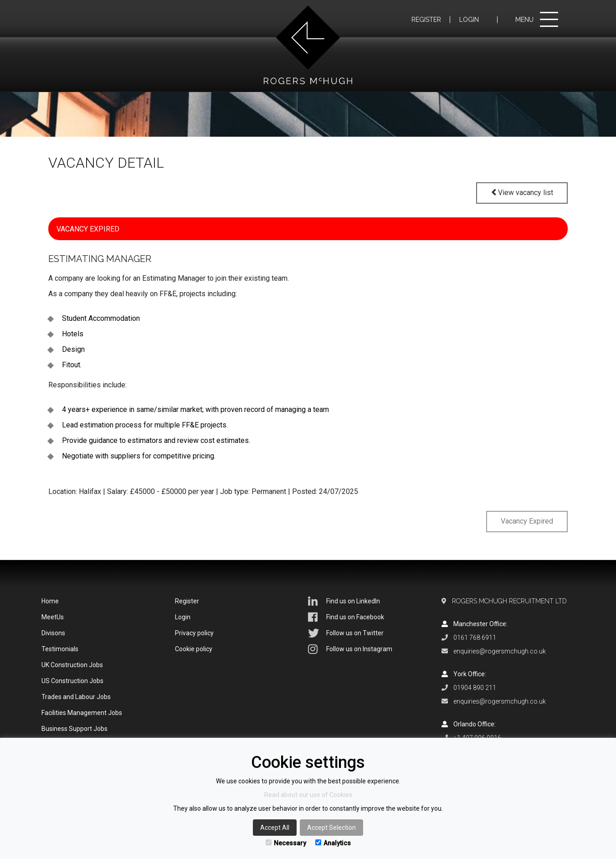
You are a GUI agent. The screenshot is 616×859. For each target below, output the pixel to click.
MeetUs (53, 617)
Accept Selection (331, 828)
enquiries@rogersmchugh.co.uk (500, 651)
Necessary (286, 843)
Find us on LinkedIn (344, 601)
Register (426, 20)
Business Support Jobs (74, 729)
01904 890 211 (475, 688)
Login (469, 20)
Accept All (275, 828)
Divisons (53, 633)
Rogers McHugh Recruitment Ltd (509, 601)
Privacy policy (194, 633)
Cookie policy (194, 649)
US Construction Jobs (72, 681)
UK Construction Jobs (72, 665)
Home (50, 601)
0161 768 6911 (475, 638)
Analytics (333, 843)
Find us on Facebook (346, 617)
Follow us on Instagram (350, 649)
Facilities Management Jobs (82, 713)
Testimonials (60, 649)
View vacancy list (522, 193)
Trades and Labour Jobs (76, 697)
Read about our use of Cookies (308, 795)
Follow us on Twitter (346, 633)
